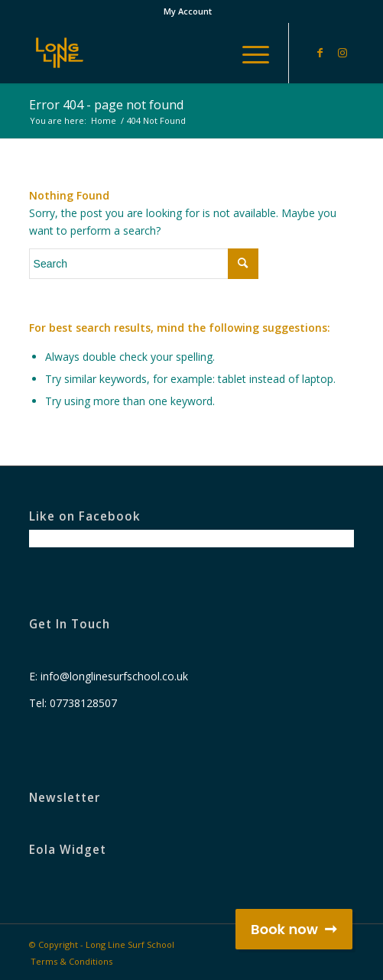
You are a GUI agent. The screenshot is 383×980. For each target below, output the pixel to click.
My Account (188, 11)
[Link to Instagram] (342, 53)
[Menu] (248, 53)
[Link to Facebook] (320, 53)
